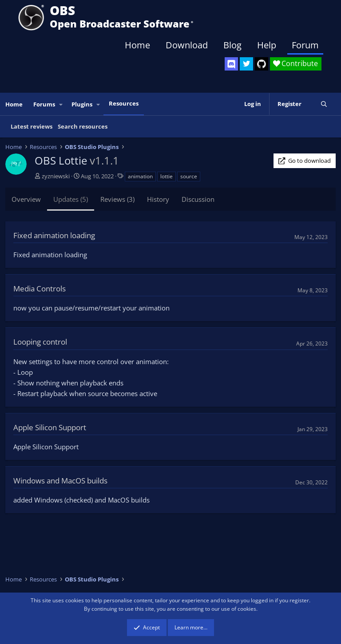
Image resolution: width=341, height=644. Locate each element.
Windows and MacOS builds (60, 481)
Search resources (83, 126)
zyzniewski (56, 176)
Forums (44, 104)
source (189, 176)
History (158, 199)
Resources (124, 103)
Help (267, 45)
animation (140, 176)
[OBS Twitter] (246, 64)
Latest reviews (32, 126)
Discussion (198, 199)
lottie (167, 176)
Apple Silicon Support (50, 427)
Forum (305, 45)
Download (187, 45)
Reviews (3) (117, 199)
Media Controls (40, 289)
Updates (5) (71, 199)
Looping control (40, 342)
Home (137, 45)
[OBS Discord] (231, 64)
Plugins (82, 104)
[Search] (324, 104)
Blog (232, 45)
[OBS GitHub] (262, 64)
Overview (26, 199)
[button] (61, 104)
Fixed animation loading (54, 235)
